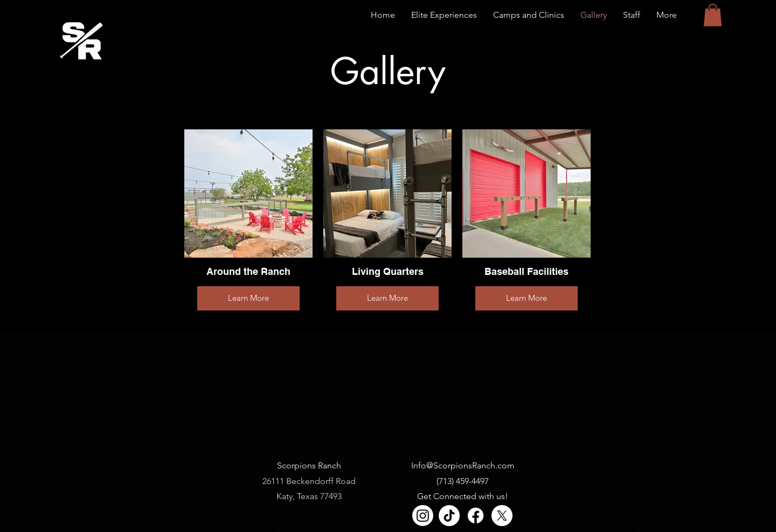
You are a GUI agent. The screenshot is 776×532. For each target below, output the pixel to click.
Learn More (248, 298)
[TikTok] (449, 516)
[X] (502, 516)
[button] (713, 15)
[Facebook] (476, 516)
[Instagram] (423, 516)
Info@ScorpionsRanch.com (463, 465)
